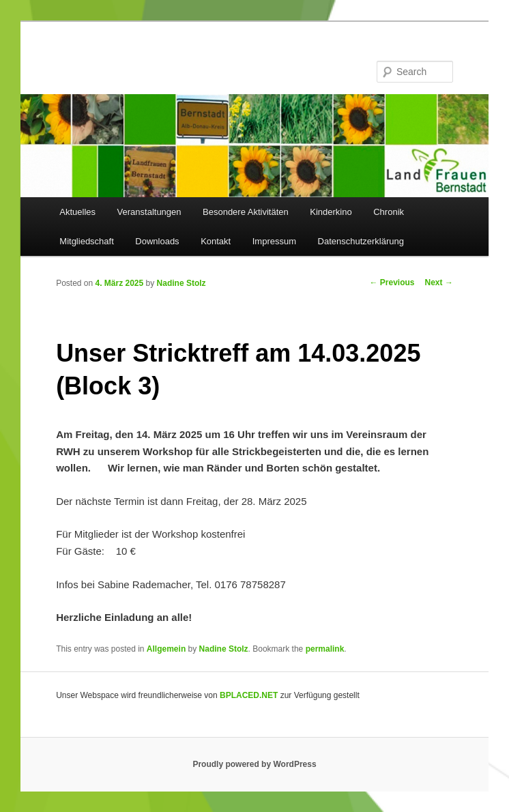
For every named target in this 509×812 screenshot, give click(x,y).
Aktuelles (77, 212)
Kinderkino (331, 212)
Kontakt (216, 241)
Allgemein (166, 649)
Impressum (274, 241)
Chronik (389, 212)
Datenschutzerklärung (361, 241)
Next (439, 282)
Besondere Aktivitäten (246, 212)
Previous (392, 282)
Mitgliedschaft (86, 241)
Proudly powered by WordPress (254, 764)
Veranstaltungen (149, 212)
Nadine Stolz (181, 283)
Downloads (157, 241)
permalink (325, 649)
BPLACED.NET (249, 695)
